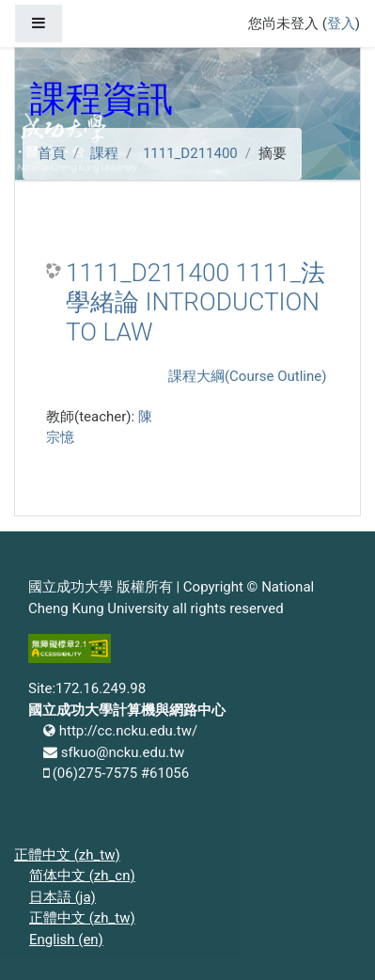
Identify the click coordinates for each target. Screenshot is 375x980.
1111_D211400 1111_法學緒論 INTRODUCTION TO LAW (195, 302)
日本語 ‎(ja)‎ (62, 897)
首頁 (52, 153)
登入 (341, 24)
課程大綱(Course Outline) (247, 376)
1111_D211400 (190, 153)
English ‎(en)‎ (66, 940)
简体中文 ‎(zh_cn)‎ (82, 876)
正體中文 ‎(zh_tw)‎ (67, 855)
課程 (104, 153)
